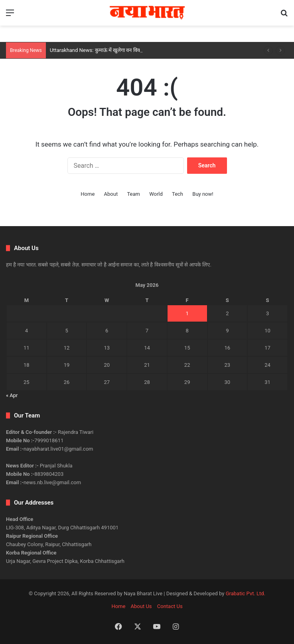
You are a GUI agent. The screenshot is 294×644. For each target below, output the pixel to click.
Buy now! (203, 194)
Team (133, 194)
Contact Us (170, 606)
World (156, 194)
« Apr (12, 395)
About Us (141, 606)
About (111, 194)
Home (88, 194)
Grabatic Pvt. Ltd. (246, 593)
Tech (178, 194)
